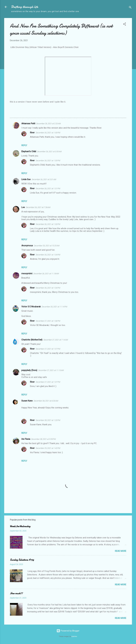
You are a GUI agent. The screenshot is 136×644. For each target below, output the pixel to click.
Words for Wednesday (20, 526)
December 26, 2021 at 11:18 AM (46, 274)
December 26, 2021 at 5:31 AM (44, 179)
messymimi (27, 273)
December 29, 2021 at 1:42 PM (48, 448)
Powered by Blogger (68, 631)
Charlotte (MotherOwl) (32, 340)
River (32, 133)
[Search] (130, 8)
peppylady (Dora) (29, 370)
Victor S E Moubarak (31, 307)
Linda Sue (26, 179)
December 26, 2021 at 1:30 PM (48, 133)
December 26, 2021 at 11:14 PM (55, 307)
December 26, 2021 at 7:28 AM (38, 207)
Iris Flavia (26, 439)
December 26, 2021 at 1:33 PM (48, 224)
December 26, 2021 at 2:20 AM (49, 124)
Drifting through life (25, 7)
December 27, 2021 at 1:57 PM (48, 349)
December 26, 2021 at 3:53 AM (49, 151)
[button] (125, 25)
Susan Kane (27, 401)
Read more (121, 551)
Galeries (74, 636)
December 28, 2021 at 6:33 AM (46, 401)
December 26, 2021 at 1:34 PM (48, 255)
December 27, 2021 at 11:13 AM (51, 370)
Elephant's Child (29, 151)
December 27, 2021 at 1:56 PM (48, 321)
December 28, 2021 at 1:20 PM (48, 420)
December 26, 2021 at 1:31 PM (48, 188)
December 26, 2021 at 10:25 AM (47, 246)
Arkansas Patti (28, 124)
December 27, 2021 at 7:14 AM (56, 340)
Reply (24, 145)
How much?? (16, 593)
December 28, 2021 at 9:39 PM (44, 439)
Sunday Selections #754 (22, 560)
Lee (23, 207)
